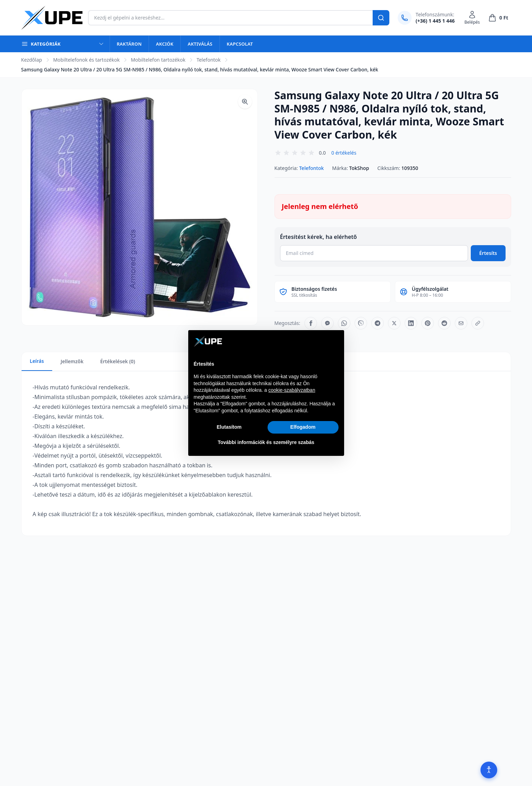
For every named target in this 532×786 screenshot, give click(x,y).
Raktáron (129, 44)
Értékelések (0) (118, 361)
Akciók (165, 44)
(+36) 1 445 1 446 (435, 21)
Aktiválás (200, 44)
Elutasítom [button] (229, 427)
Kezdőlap (32, 60)
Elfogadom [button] (303, 427)
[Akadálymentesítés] (489, 770)
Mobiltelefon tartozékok (158, 60)
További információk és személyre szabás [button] (266, 442)
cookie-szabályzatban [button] (292, 390)
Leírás (37, 361)
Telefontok (209, 60)
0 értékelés (344, 153)
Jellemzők (72, 361)
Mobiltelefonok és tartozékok (86, 60)
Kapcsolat (240, 44)
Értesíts (488, 253)
